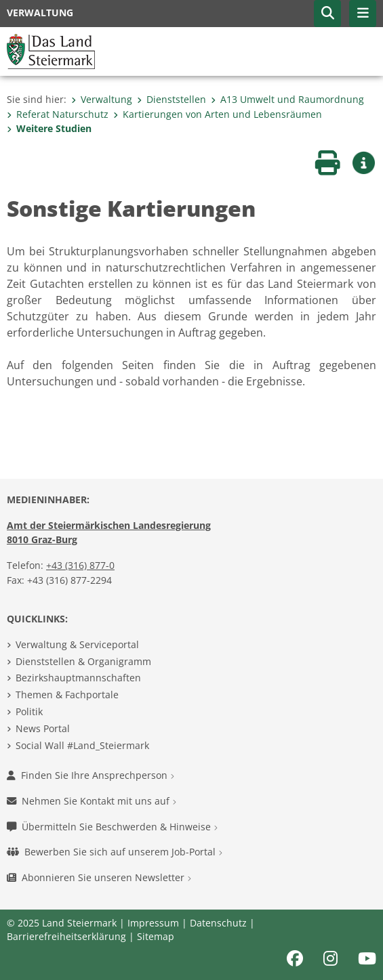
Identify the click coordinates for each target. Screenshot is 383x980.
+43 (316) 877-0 (80, 565)
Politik (29, 711)
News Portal (43, 728)
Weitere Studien (49, 128)
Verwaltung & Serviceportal (77, 644)
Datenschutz (218, 923)
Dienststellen (172, 99)
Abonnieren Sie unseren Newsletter (99, 877)
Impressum (153, 923)
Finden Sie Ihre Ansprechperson (90, 775)
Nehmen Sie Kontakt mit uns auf (92, 801)
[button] (327, 14)
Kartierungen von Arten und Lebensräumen (218, 114)
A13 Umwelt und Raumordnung (287, 99)
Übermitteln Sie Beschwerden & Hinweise (112, 827)
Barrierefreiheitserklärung (66, 936)
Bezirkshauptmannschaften (78, 678)
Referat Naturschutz (58, 114)
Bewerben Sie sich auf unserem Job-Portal (115, 852)
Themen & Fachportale (67, 695)
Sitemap (156, 936)
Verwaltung (102, 99)
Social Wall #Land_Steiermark (82, 745)
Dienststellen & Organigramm (83, 661)
